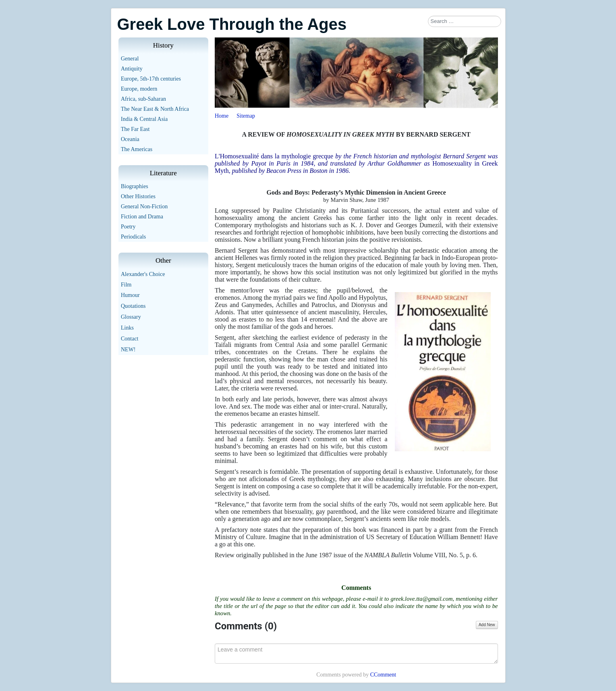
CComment (383, 675)
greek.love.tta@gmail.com (421, 599)
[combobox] (465, 21)
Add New (487, 625)
